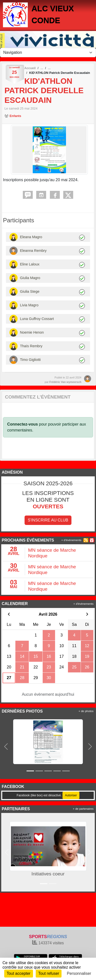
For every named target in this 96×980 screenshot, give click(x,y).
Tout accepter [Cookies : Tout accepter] (19, 973)
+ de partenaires (83, 809)
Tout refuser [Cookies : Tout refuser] (49, 973)
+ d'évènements (71, 540)
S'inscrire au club (48, 520)
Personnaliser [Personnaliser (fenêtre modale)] (79, 973)
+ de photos (86, 711)
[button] (6, 747)
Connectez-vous (23, 424)
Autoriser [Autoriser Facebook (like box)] (71, 795)
